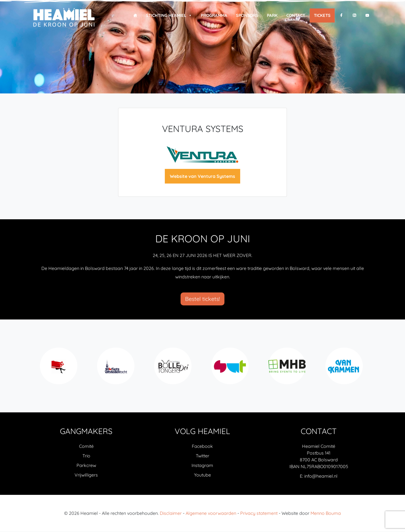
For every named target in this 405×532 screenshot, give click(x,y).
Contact (296, 15)
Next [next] (368, 370)
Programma (214, 15)
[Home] (135, 15)
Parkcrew (86, 466)
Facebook (202, 447)
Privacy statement (259, 514)
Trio (86, 456)
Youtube (202, 475)
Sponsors (247, 15)
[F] (341, 15)
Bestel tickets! (202, 299)
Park (272, 15)
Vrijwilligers (86, 475)
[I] (354, 15)
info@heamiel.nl (321, 477)
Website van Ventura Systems (202, 177)
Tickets (322, 15)
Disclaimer (171, 514)
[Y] (367, 15)
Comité (86, 447)
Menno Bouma (326, 514)
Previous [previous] (37, 370)
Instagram (202, 466)
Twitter (202, 456)
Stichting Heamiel (169, 15)
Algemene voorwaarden (211, 514)
